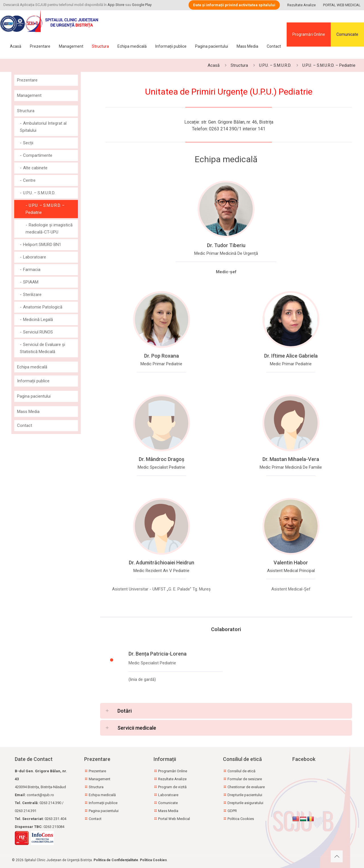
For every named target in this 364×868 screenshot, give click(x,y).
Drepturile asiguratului (245, 803)
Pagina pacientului (34, 396)
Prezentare (27, 80)
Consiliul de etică (241, 771)
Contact (25, 425)
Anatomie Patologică (43, 307)
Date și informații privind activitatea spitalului (234, 5)
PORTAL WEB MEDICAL (342, 5)
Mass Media (28, 412)
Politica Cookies (241, 819)
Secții (28, 143)
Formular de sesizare (245, 779)
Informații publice (33, 381)
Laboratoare (35, 257)
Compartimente (38, 155)
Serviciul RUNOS (38, 332)
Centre (29, 180)
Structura (239, 65)
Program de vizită (172, 787)
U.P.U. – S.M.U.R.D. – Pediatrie (329, 65)
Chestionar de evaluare (246, 787)
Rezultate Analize (301, 5)
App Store (116, 5)
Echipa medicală (32, 367)
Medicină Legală (38, 320)
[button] (226, 711)
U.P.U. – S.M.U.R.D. (275, 65)
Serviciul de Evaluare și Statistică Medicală (43, 348)
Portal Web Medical (174, 819)
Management (29, 95)
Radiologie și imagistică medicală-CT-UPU (49, 229)
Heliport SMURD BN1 (42, 245)
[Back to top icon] (337, 856)
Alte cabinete (35, 168)
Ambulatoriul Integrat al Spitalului (43, 127)
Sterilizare (32, 295)
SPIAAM (31, 282)
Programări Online (309, 34)
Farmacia (32, 270)
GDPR (232, 811)
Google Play (142, 5)
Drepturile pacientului (245, 795)
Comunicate (347, 34)
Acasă (214, 65)
